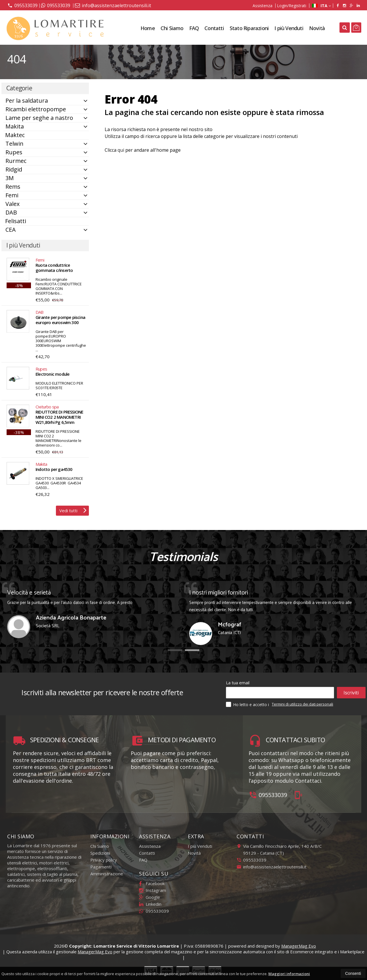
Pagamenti (101, 867)
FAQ (194, 28)
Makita (15, 126)
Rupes (14, 152)
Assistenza (262, 6)
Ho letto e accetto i (248, 704)
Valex (12, 204)
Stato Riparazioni (249, 28)
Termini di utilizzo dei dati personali (302, 704)
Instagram (153, 890)
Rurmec (16, 161)
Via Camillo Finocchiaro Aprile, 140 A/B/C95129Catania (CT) (279, 850)
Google (150, 897)
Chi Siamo (172, 28)
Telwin (14, 144)
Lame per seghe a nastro (39, 118)
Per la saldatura (27, 101)
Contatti (214, 28)
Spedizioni (100, 853)
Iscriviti (351, 693)
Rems (13, 187)
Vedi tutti (73, 510)
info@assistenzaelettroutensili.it (113, 5)
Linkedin (150, 904)
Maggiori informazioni (289, 974)
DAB (11, 212)
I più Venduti (289, 28)
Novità (317, 28)
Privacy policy (104, 860)
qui (121, 150)
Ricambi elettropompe (36, 109)
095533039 (23, 5)
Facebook (152, 883)
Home (148, 28)
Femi (12, 195)
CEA (11, 230)
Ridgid (14, 169)
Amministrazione (107, 874)
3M (10, 178)
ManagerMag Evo (299, 946)
